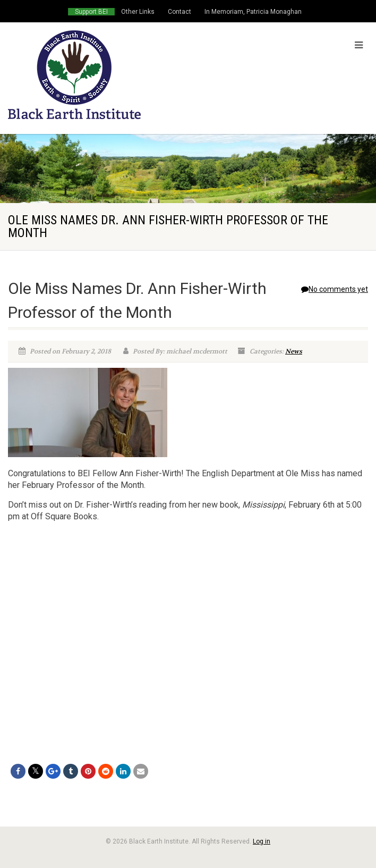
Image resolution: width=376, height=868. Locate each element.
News (294, 351)
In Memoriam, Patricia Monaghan (253, 12)
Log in (262, 841)
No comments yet (335, 289)
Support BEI (91, 12)
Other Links (138, 12)
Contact (180, 12)
